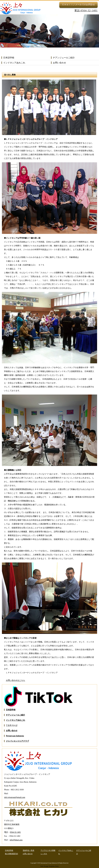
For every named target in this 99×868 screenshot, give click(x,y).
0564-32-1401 (15, 832)
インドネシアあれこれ (14, 63)
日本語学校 (9, 58)
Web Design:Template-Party (50, 866)
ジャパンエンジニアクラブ (17, 741)
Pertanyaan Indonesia (15, 736)
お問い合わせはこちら (15, 680)
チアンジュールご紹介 (64, 58)
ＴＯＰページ (12, 725)
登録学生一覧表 (28, 850)
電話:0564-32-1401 (86, 11)
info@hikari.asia (16, 840)
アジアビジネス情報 (48, 850)
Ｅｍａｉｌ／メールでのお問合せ (78, 4)
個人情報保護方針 (12, 854)
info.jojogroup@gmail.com (15, 797)
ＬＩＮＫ (44, 854)
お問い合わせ (59, 63)
